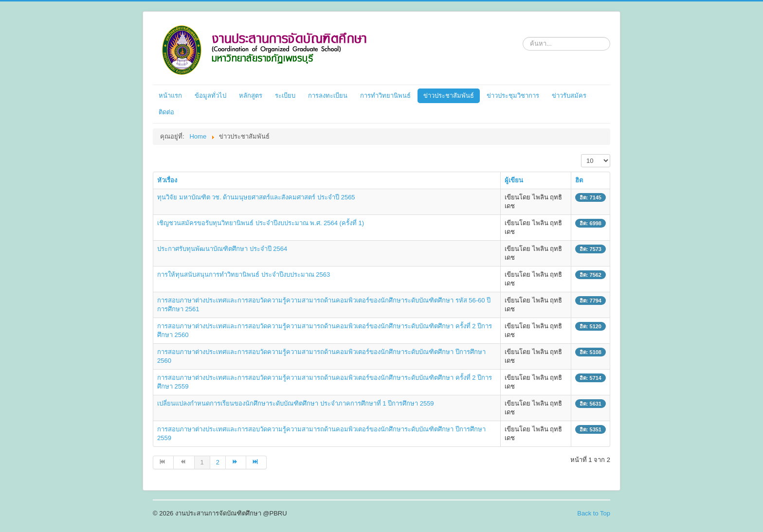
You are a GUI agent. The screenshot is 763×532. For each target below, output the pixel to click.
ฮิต (579, 180)
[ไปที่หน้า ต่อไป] (236, 462)
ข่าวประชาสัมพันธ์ (449, 96)
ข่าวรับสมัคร (569, 96)
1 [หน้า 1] (202, 462)
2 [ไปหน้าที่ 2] (218, 462)
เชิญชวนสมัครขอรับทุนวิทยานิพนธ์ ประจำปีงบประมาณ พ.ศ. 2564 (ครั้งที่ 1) (261, 223)
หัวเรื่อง (167, 180)
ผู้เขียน (514, 180)
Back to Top (594, 513)
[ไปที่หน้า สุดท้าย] (256, 462)
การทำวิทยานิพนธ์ (385, 96)
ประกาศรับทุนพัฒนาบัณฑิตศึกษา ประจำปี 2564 (222, 249)
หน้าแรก (170, 96)
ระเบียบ (285, 96)
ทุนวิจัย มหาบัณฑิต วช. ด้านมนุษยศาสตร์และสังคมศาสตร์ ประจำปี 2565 (256, 197)
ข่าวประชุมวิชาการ (513, 96)
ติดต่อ (166, 112)
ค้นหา (523, 35)
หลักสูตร (251, 96)
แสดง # (581, 154)
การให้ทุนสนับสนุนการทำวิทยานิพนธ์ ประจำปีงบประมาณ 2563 (244, 275)
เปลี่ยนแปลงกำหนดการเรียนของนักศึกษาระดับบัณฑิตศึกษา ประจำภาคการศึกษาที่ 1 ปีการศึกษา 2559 (296, 403)
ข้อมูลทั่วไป (210, 96)
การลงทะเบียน (328, 96)
